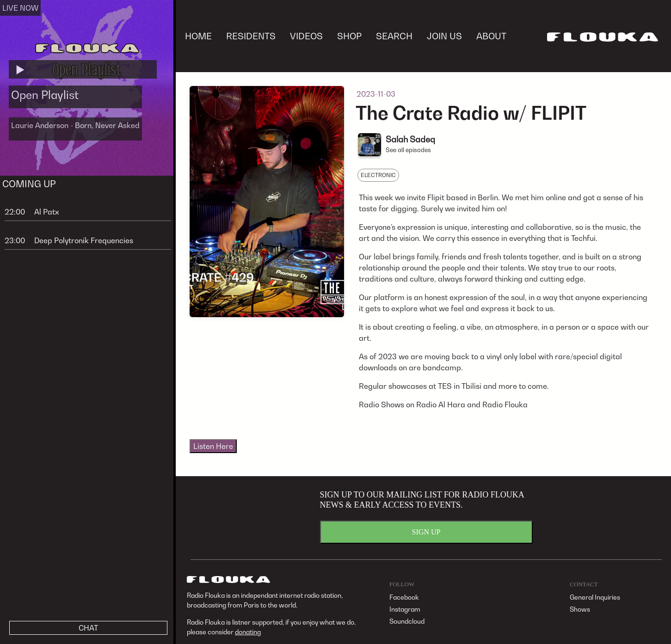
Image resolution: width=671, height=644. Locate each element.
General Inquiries (595, 597)
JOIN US (444, 36)
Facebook (404, 597)
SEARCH (394, 36)
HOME (198, 36)
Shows (580, 609)
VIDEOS (306, 36)
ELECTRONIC (378, 175)
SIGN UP (426, 532)
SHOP (349, 36)
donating (248, 632)
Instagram (405, 609)
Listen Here (213, 446)
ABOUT (491, 36)
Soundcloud (407, 621)
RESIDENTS (251, 36)
